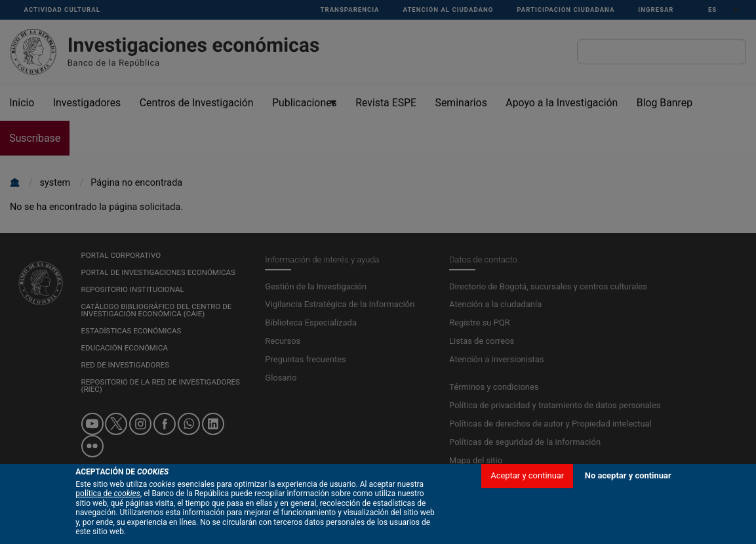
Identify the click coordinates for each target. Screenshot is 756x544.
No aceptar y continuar (628, 519)
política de (108, 537)
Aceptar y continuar (527, 519)
